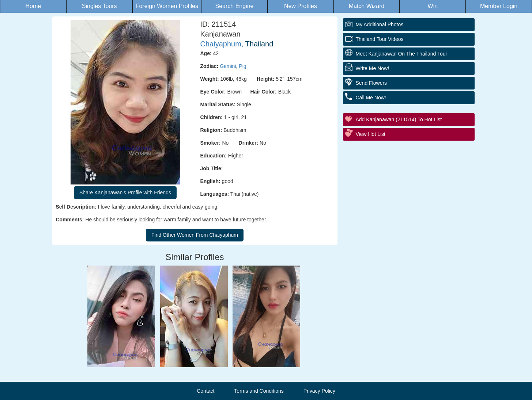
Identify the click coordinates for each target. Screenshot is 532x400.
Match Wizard (367, 6)
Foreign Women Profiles (167, 6)
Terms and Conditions (259, 391)
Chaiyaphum (221, 44)
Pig (242, 66)
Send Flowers (371, 83)
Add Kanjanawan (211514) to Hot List (399, 119)
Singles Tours (99, 6)
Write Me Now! (373, 68)
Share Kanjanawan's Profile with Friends (125, 193)
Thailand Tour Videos (380, 39)
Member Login (499, 6)
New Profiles (301, 6)
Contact (205, 391)
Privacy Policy (319, 391)
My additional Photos (380, 24)
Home (33, 6)
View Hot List (371, 134)
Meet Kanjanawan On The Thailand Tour (402, 54)
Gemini (228, 66)
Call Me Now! (371, 98)
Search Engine (235, 6)
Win (433, 6)
